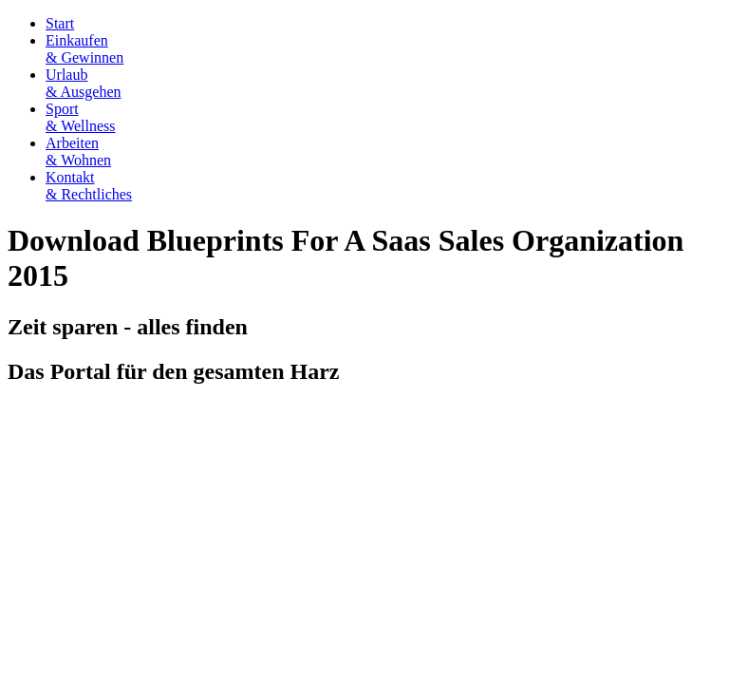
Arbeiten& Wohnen (78, 151)
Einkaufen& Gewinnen (84, 49)
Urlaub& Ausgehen (84, 83)
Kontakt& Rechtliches (89, 186)
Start (60, 23)
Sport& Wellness (81, 117)
